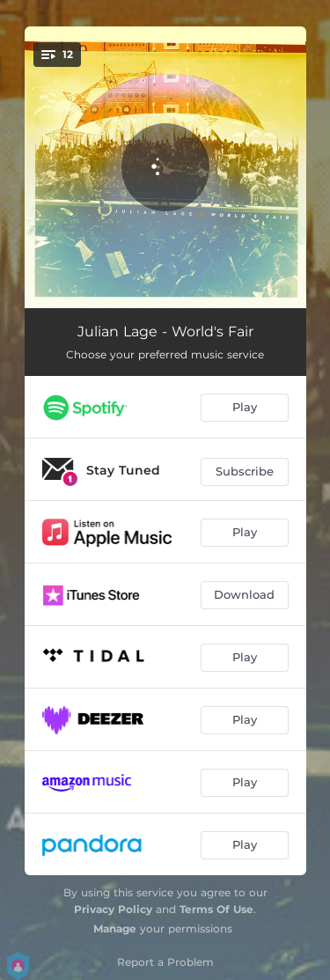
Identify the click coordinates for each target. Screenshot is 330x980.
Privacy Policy (113, 909)
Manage (115, 928)
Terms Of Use (216, 909)
